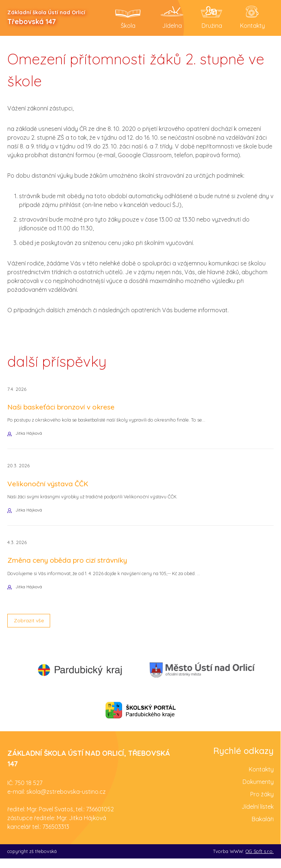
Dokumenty (258, 791)
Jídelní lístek (258, 816)
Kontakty (261, 779)
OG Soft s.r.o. (260, 861)
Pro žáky (262, 804)
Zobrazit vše (31, 629)
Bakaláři (263, 829)
